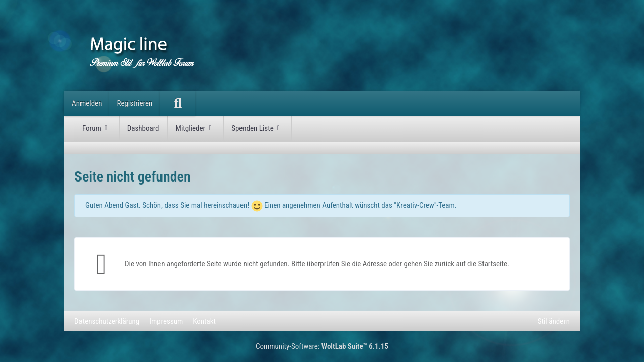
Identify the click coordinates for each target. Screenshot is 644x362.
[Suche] (178, 103)
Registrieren (135, 103)
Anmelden (87, 103)
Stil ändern (554, 321)
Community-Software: (322, 346)
